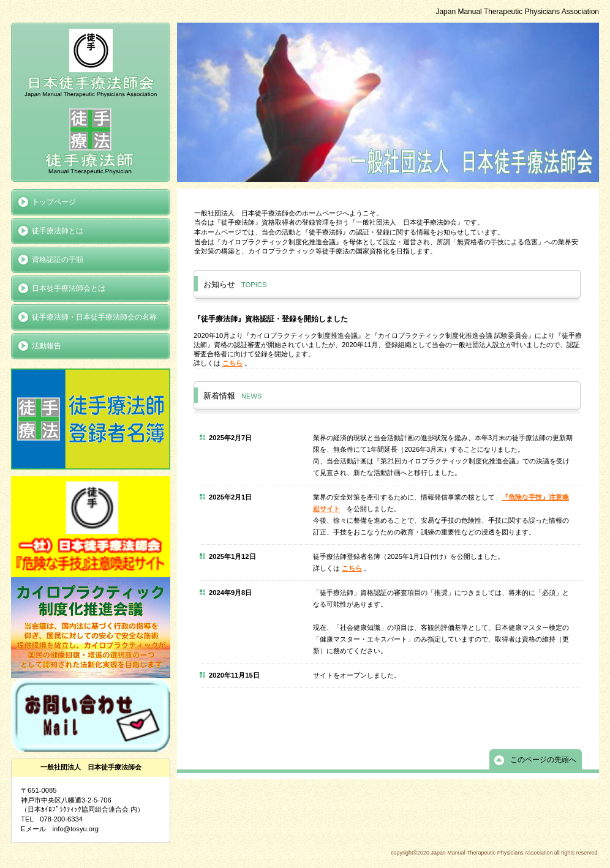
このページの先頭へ (543, 760)
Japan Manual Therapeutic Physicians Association (91, 102)
